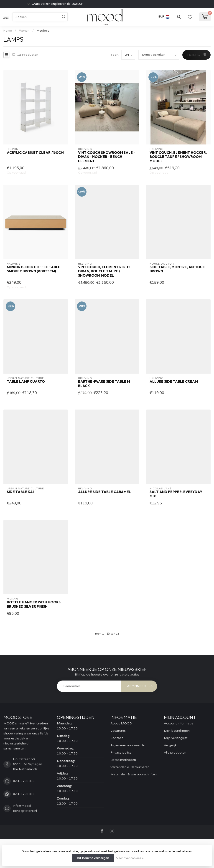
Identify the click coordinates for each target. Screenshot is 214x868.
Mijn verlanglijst (176, 738)
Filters (196, 55)
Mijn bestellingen (177, 731)
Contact (117, 738)
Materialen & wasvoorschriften (134, 774)
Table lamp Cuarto (26, 382)
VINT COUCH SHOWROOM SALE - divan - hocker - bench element (107, 157)
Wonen (24, 31)
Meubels (43, 31)
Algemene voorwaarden (128, 745)
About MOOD (121, 723)
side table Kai (20, 492)
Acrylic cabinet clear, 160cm (35, 153)
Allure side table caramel (104, 492)
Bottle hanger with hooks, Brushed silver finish (34, 604)
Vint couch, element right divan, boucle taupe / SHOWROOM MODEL (104, 271)
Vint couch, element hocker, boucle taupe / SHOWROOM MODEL (178, 157)
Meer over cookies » (130, 858)
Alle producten (175, 753)
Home (8, 31)
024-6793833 (24, 781)
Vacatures (118, 731)
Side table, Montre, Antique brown (177, 269)
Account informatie (179, 723)
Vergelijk (170, 745)
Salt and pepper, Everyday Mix (176, 494)
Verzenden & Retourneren (130, 767)
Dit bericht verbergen (93, 858)
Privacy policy (121, 753)
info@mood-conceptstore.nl (25, 808)
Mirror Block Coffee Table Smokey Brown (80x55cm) (34, 269)
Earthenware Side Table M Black (104, 384)
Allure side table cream (174, 382)
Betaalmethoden (123, 760)
